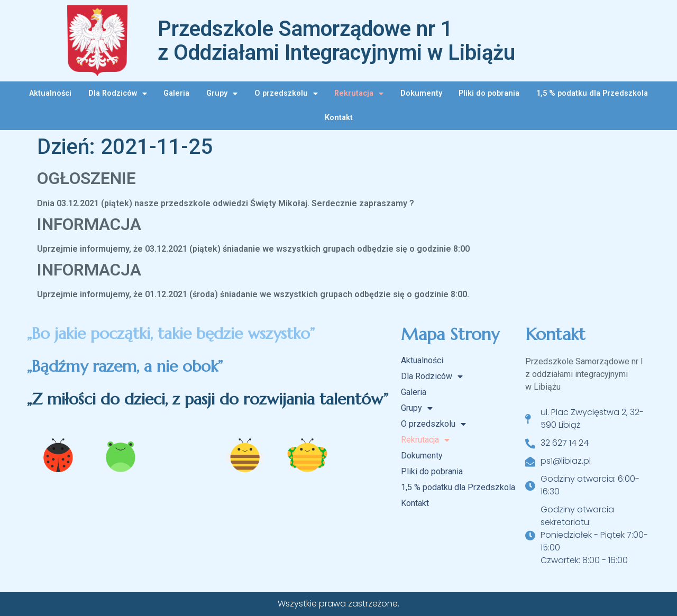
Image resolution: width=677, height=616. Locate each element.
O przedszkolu (286, 94)
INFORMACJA (89, 224)
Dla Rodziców (118, 94)
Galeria (176, 93)
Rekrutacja (359, 94)
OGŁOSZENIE (86, 178)
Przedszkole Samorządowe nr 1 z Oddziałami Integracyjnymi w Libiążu (336, 41)
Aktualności (50, 93)
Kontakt (339, 118)
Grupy (222, 94)
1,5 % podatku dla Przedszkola (592, 93)
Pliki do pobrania (489, 93)
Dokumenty (421, 93)
